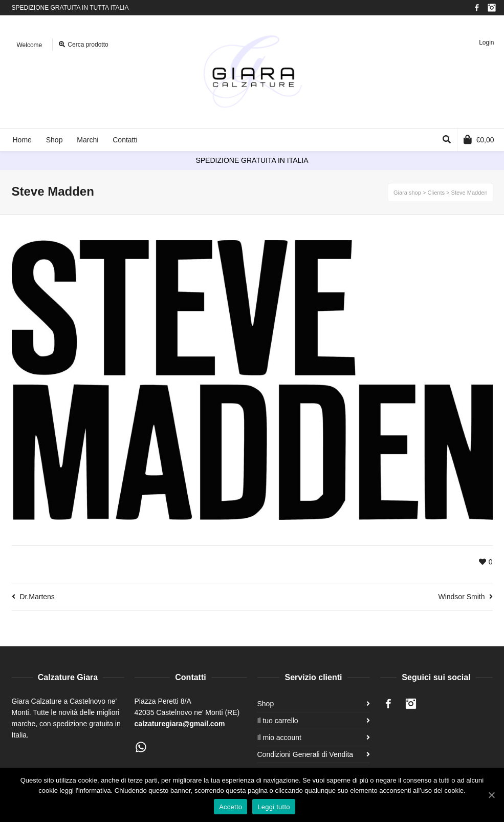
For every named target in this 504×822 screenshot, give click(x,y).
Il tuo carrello (278, 721)
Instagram (492, 8)
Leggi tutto (273, 807)
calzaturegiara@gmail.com (180, 724)
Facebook (477, 8)
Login (486, 43)
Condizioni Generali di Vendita (305, 754)
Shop (266, 704)
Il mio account (279, 737)
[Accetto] (491, 795)
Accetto (231, 807)
